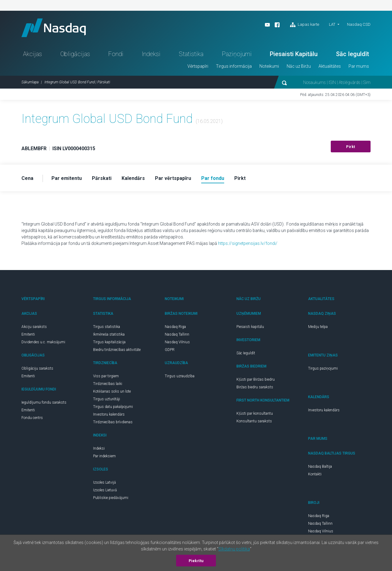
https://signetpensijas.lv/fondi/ (248, 243)
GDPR (170, 350)
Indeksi (151, 54)
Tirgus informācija (234, 66)
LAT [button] (332, 24)
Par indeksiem (104, 456)
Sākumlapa (30, 82)
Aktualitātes (330, 66)
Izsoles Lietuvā (105, 490)
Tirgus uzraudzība (180, 376)
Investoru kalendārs (109, 414)
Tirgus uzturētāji (107, 399)
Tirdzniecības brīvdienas (113, 422)
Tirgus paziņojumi (323, 368)
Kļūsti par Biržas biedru (256, 379)
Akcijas (32, 54)
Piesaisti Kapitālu (294, 54)
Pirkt (351, 147)
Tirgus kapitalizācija (109, 342)
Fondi (116, 54)
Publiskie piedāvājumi (111, 498)
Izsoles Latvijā (104, 482)
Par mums (359, 66)
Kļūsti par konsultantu (255, 413)
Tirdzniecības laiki (108, 384)
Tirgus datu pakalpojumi (113, 407)
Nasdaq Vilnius (177, 342)
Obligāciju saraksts (37, 368)
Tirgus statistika (107, 327)
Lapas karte (305, 25)
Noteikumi (269, 66)
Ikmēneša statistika (109, 334)
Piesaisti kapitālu (250, 327)
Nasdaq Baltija (320, 466)
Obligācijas (75, 54)
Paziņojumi (237, 54)
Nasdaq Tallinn (177, 334)
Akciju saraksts (34, 327)
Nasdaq (54, 28)
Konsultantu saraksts (254, 421)
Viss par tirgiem (106, 376)
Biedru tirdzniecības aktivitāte (117, 350)
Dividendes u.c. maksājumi (43, 342)
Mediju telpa (318, 327)
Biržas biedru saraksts (255, 387)
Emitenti (28, 334)
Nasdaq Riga (175, 327)
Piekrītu (196, 561)
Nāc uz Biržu (299, 66)
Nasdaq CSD (359, 24)
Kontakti (315, 474)
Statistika (191, 54)
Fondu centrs (32, 418)
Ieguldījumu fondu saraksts (44, 402)
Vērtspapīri (198, 66)
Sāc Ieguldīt (352, 54)
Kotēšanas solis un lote (112, 391)
